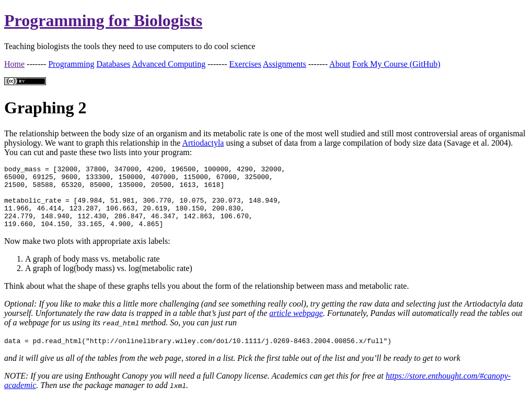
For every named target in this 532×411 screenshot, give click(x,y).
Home (14, 64)
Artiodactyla (203, 143)
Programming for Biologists (103, 20)
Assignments (285, 64)
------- (36, 64)
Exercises (245, 64)
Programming (71, 64)
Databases (113, 64)
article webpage (296, 326)
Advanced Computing (169, 64)
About (340, 64)
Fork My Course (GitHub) (396, 64)
